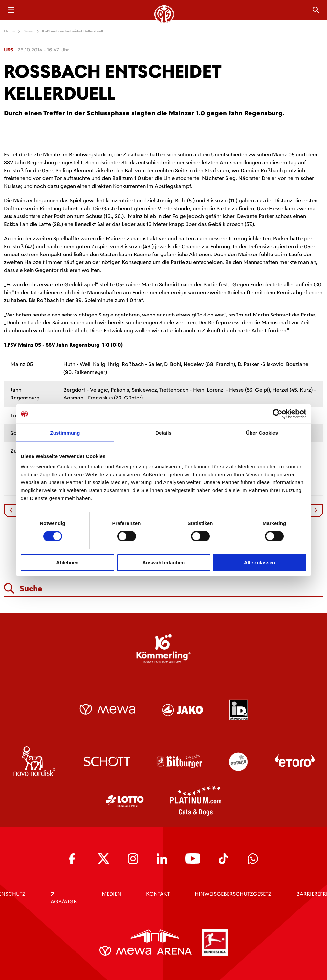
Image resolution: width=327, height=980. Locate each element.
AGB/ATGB (64, 899)
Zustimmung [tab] (65, 433)
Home (10, 31)
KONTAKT (158, 894)
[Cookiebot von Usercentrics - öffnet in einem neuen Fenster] (278, 414)
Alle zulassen (260, 562)
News (29, 31)
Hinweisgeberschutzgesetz (233, 894)
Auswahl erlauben (163, 562)
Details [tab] (163, 433)
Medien (111, 894)
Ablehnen (67, 562)
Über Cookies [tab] (262, 433)
